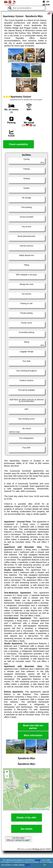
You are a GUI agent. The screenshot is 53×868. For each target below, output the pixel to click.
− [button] (7, 776)
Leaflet (33, 809)
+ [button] (7, 772)
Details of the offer (26, 818)
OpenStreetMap (44, 809)
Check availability (18, 144)
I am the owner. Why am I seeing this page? (18, 839)
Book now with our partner (33, 727)
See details (27, 829)
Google (38, 860)
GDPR (28, 865)
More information (33, 735)
